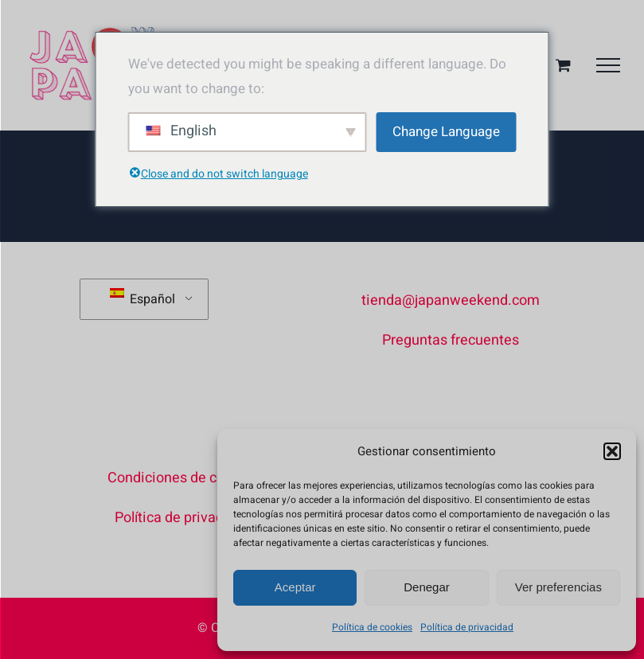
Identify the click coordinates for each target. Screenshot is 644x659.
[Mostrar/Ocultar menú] (608, 65)
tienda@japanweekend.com (451, 300)
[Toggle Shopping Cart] (563, 65)
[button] (612, 451)
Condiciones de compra (183, 478)
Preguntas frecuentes (451, 340)
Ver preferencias (558, 587)
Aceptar (295, 587)
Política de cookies (372, 627)
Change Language (446, 132)
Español (142, 298)
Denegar (427, 587)
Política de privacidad (467, 627)
